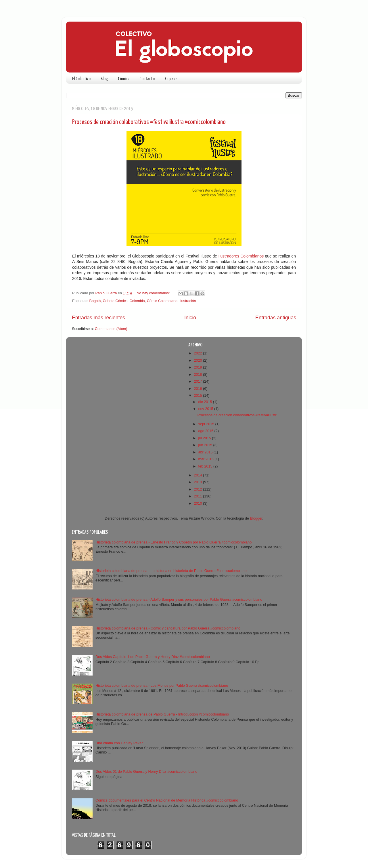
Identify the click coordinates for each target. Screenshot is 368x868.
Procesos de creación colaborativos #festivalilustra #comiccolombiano (149, 122)
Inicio (190, 318)
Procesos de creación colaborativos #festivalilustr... (238, 415)
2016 (198, 389)
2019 (198, 367)
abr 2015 (206, 452)
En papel (171, 79)
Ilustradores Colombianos (241, 256)
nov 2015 (206, 409)
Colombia (137, 301)
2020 (198, 360)
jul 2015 (205, 438)
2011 (198, 496)
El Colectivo (81, 79)
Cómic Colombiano (162, 301)
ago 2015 (206, 431)
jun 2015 (206, 445)
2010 (198, 503)
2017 (198, 381)
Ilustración (188, 301)
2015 (198, 396)
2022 (198, 353)
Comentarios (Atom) (111, 329)
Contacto (147, 79)
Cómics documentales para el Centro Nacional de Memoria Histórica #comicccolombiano (167, 800)
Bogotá (95, 301)
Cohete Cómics (115, 301)
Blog (104, 79)
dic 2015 (206, 402)
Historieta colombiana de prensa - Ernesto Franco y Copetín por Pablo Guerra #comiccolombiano (174, 542)
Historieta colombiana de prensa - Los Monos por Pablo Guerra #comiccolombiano (162, 686)
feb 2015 (206, 466)
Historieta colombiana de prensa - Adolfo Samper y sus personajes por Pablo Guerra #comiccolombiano (179, 600)
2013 (198, 482)
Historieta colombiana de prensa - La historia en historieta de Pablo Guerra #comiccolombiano (171, 571)
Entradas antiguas (276, 318)
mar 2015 (207, 459)
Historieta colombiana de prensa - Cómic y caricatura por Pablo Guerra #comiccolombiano (168, 628)
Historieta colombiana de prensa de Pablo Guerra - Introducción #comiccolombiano (162, 714)
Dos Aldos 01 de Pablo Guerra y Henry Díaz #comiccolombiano (146, 772)
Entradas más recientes (98, 318)
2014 (198, 475)
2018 (198, 375)
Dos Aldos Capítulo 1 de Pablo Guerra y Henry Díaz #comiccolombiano (153, 657)
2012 (198, 489)
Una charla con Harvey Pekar (119, 743)
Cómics (124, 79)
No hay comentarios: (154, 293)
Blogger (256, 518)
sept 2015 (207, 424)
